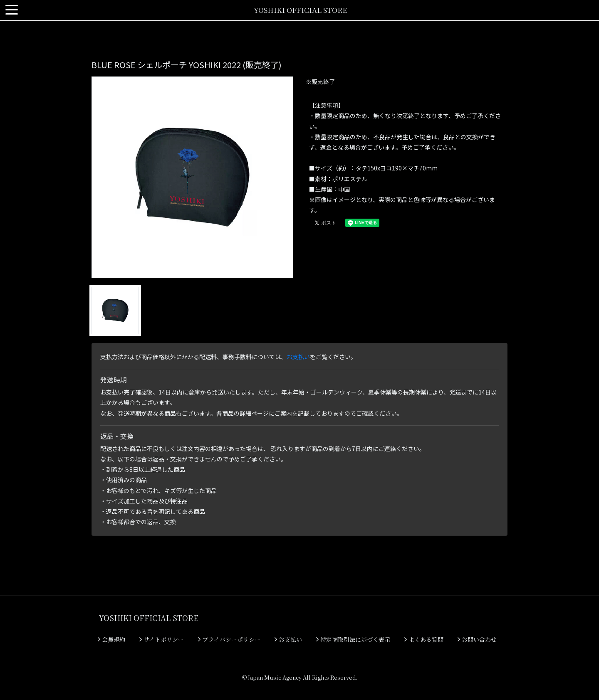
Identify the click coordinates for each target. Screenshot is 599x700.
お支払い (298, 357)
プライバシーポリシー (229, 639)
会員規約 (111, 639)
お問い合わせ (477, 639)
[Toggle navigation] (12, 10)
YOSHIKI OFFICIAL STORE (300, 10)
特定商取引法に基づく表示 (353, 639)
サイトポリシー (162, 639)
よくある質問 (424, 639)
